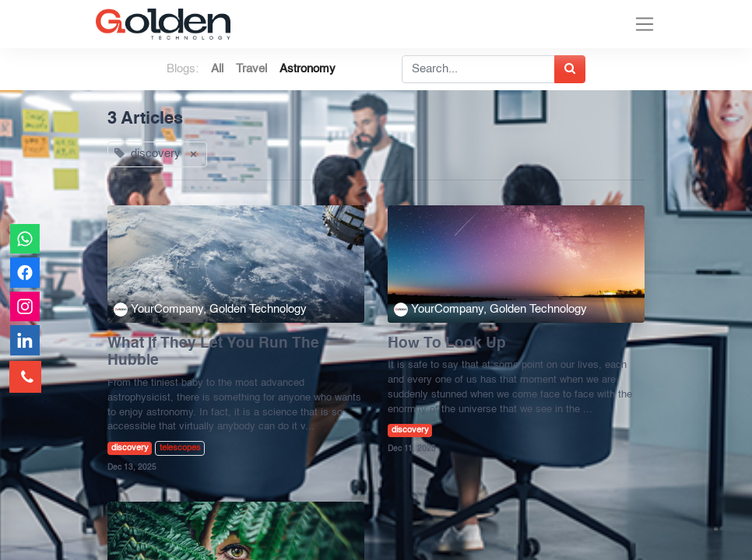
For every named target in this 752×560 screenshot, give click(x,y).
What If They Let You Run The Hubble (213, 353)
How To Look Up (447, 344)
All (217, 69)
